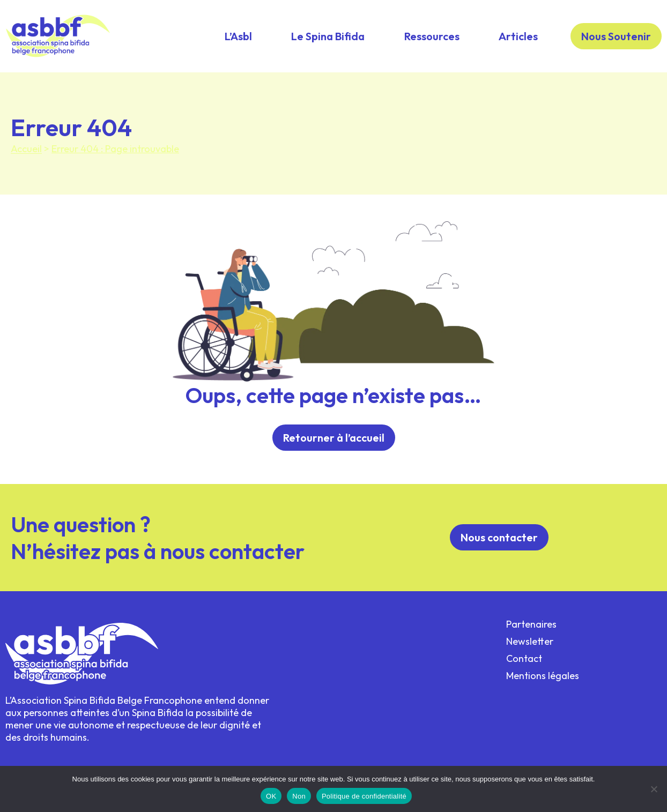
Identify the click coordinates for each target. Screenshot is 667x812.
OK (271, 796)
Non (299, 796)
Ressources (432, 36)
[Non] (654, 789)
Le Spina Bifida (328, 36)
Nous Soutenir (616, 36)
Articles (518, 36)
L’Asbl (238, 36)
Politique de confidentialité (364, 796)
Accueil (26, 149)
